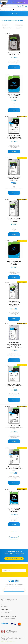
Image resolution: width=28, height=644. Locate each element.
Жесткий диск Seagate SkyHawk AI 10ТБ (14, 54)
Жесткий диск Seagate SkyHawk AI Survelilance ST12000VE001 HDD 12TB (14, 137)
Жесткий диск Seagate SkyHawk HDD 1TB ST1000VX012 (14, 96)
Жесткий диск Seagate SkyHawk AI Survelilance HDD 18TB (14, 468)
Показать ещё (14, 538)
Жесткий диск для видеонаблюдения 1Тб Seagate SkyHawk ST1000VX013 (14, 262)
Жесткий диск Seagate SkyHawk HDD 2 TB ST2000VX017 (14, 179)
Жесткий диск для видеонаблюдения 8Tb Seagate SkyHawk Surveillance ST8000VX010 (14, 345)
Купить (14, 67)
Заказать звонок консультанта (14, 559)
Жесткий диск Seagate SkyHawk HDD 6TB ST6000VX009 (14, 510)
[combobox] (7, 28)
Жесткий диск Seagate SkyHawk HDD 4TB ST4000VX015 (14, 220)
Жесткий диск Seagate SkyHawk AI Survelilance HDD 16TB (14, 427)
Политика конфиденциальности (8, 642)
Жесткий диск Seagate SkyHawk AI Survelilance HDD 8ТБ (14, 386)
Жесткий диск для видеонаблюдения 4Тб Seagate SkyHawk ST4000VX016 (14, 304)
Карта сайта (4, 635)
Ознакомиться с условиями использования (14, 590)
